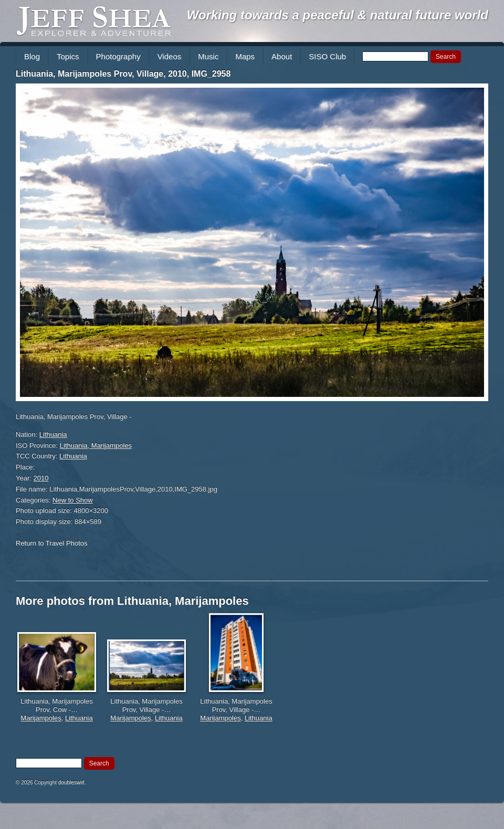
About (282, 56)
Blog (32, 56)
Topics (68, 56)
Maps (245, 56)
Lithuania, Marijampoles (96, 445)
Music (208, 56)
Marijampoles (41, 718)
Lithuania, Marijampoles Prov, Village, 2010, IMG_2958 (123, 74)
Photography (118, 56)
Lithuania (53, 434)
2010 (41, 478)
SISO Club (327, 56)
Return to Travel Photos (52, 543)
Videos (170, 56)
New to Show (73, 500)
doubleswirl (71, 783)
